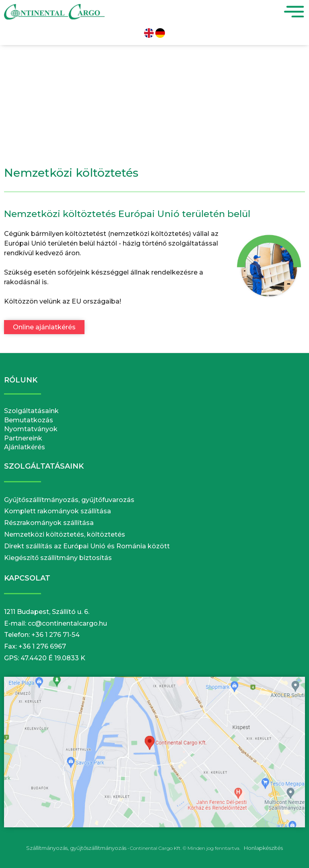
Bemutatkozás (29, 420)
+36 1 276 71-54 (56, 635)
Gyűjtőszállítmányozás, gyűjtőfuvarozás (69, 500)
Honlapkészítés (263, 848)
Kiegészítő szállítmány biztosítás (58, 558)
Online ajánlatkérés (44, 327)
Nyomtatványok (31, 429)
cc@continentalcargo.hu (67, 623)
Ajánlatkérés (25, 447)
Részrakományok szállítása (49, 523)
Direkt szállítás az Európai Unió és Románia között (87, 546)
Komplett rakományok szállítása (58, 511)
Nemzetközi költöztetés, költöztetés (65, 534)
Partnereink (23, 438)
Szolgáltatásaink (31, 411)
